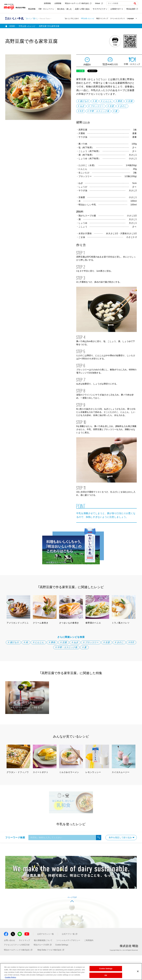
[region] (71, 972)
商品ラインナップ (102, 18)
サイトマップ (24, 940)
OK (106, 975)
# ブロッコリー (96, 106)
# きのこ (122, 106)
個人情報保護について (43, 940)
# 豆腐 (129, 101)
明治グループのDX (43, 945)
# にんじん (106, 101)
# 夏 (115, 111)
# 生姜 (111, 106)
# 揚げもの (83, 101)
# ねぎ (81, 106)
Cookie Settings (62, 945)
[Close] (138, 971)
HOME (12, 26)
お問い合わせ (9, 940)
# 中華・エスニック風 (98, 111)
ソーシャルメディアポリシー (68, 940)
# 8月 (81, 111)
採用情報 (47, 3)
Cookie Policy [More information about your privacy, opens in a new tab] (10, 977)
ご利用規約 (89, 940)
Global (99, 3)
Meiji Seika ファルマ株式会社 (51, 950)
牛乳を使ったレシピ (88, 18)
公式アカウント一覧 (45, 934)
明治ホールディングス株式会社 (78, 3)
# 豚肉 (119, 101)
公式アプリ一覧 (69, 934)
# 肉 (95, 101)
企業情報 (58, 3)
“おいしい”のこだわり (72, 18)
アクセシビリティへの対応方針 (17, 945)
